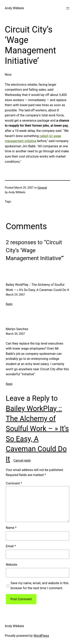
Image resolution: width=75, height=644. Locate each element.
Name (11, 528)
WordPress (41, 636)
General (42, 188)
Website (11, 565)
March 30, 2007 (15, 334)
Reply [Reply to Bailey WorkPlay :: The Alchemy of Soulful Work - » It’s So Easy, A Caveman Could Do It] (9, 304)
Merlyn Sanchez (17, 329)
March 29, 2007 (15, 295)
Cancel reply (22, 460)
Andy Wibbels (14, 8)
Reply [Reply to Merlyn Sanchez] (9, 384)
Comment (14, 483)
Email (11, 546)
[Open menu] (68, 8)
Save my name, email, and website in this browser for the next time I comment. (40, 586)
